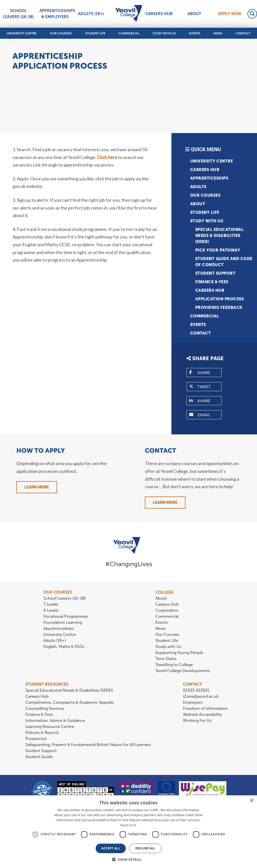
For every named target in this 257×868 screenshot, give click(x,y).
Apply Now (230, 14)
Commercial (129, 33)
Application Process (220, 299)
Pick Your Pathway (218, 250)
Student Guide (39, 757)
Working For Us (197, 720)
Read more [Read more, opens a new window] (128, 825)
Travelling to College (174, 665)
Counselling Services (45, 708)
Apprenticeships (209, 178)
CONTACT (192, 684)
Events (195, 33)
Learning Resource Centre (50, 727)
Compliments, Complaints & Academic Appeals (69, 702)
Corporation (167, 610)
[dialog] (128, 832)
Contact (243, 33)
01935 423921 (196, 690)
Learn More (37, 487)
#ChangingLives (129, 564)
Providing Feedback (219, 307)
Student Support (215, 273)
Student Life (95, 33)
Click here (107, 157)
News (218, 33)
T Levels (51, 604)
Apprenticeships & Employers (56, 14)
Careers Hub (159, 14)
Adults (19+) (91, 14)
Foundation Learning (63, 622)
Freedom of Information (205, 708)
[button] (128, 859)
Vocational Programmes (66, 616)
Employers (193, 702)
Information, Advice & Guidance (55, 720)
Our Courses (61, 33)
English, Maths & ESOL (65, 647)
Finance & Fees (212, 282)
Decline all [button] (145, 848)
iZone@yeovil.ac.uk (201, 696)
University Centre (22, 33)
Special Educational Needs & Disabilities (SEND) (220, 236)
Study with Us (164, 33)
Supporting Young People (179, 653)
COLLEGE (164, 592)
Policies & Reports (42, 733)
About (194, 14)
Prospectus (36, 739)
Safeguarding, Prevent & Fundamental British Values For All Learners (89, 745)
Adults (198, 187)
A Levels (51, 610)
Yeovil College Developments (183, 671)
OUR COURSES (58, 592)
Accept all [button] (111, 848)
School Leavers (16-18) (18, 14)
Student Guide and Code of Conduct (224, 262)
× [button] (251, 801)
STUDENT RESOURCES (47, 684)
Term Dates (166, 659)
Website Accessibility (202, 714)
